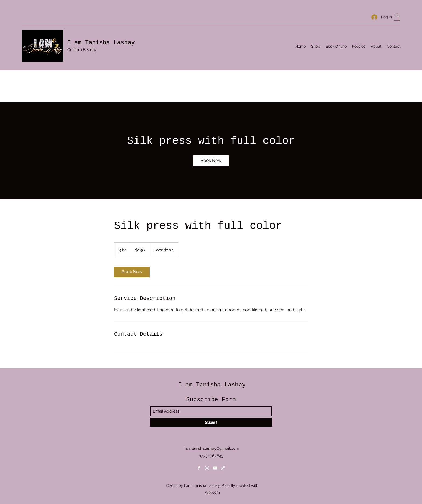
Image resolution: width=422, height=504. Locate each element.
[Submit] (211, 422)
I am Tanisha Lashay (101, 43)
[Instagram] (207, 468)
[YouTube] (215, 468)
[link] (211, 161)
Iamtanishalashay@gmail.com (212, 448)
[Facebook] (199, 468)
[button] (397, 17)
